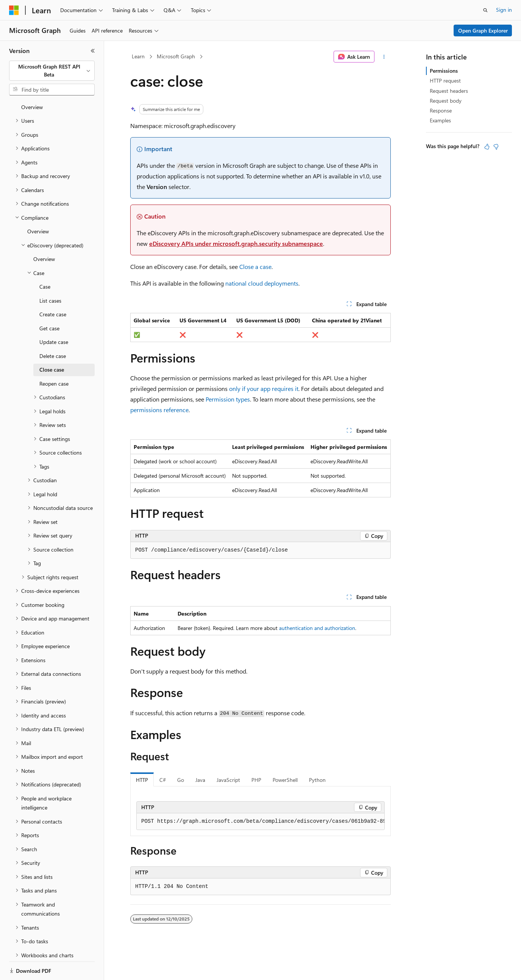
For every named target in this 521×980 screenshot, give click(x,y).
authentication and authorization (317, 628)
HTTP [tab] (142, 780)
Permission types (228, 399)
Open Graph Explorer (483, 30)
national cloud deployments (262, 283)
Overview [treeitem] (38, 205)
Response (441, 110)
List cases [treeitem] (50, 274)
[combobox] (52, 71)
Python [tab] (317, 780)
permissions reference (159, 410)
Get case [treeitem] (49, 302)
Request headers (449, 91)
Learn (138, 56)
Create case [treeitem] (53, 288)
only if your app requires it (264, 388)
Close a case (255, 266)
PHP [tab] (256, 780)
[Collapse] (93, 51)
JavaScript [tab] (228, 780)
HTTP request (445, 80)
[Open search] (485, 10)
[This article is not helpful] (496, 147)
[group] (260, 822)
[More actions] (384, 57)
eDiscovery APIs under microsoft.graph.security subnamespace (236, 243)
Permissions (444, 71)
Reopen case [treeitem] (54, 357)
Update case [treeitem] (54, 316)
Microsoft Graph (176, 56)
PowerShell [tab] (285, 780)
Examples (440, 120)
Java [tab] (200, 780)
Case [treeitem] (45, 260)
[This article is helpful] (487, 147)
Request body (446, 101)
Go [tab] (181, 780)
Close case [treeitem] (52, 343)
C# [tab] (163, 780)
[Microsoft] (14, 10)
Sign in (504, 10)
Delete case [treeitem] (53, 330)
